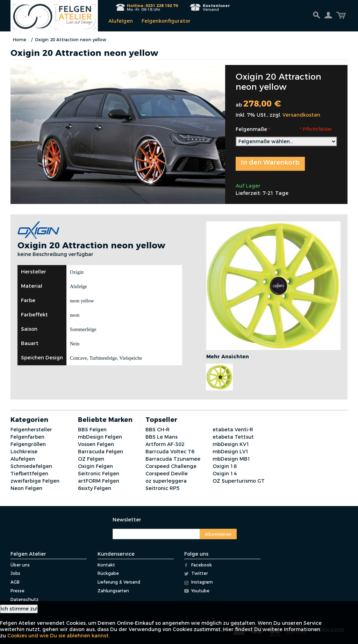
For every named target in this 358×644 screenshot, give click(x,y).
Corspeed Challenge (171, 466)
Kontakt (106, 565)
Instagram (199, 582)
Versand (216, 8)
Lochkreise (24, 452)
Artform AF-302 (165, 444)
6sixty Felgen (95, 488)
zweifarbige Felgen (35, 481)
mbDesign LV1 (231, 452)
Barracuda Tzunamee (173, 459)
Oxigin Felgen (95, 466)
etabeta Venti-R (233, 430)
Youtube (197, 591)
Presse (17, 591)
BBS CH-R (157, 430)
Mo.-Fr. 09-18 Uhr (152, 8)
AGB (15, 582)
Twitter (196, 573)
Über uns (20, 565)
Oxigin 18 (225, 466)
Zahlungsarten (113, 591)
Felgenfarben (27, 437)
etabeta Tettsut (233, 437)
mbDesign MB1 (232, 459)
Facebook (198, 565)
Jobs (15, 573)
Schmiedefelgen (31, 466)
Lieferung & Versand (119, 582)
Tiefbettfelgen (29, 474)
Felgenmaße (251, 129)
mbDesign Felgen (100, 437)
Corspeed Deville (167, 474)
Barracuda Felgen (101, 452)
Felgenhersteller (31, 430)
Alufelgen (121, 21)
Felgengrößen (28, 444)
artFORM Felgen (99, 481)
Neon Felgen (26, 488)
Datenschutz (24, 599)
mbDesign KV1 (231, 444)
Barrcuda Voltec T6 (170, 452)
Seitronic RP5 (163, 488)
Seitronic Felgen (99, 474)
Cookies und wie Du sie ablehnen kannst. (59, 636)
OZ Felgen (91, 459)
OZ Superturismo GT (239, 481)
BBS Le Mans (162, 437)
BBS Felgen (92, 430)
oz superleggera (166, 481)
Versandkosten (301, 115)
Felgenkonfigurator (166, 21)
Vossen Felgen (96, 444)
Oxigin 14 (225, 474)
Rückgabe (108, 573)
